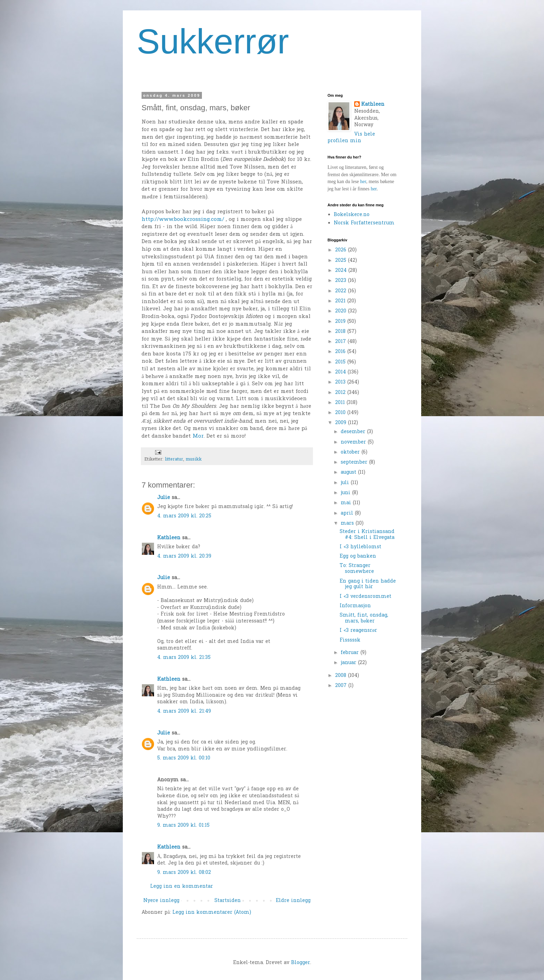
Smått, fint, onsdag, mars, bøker (364, 618)
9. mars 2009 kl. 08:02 (184, 873)
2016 (341, 352)
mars (348, 523)
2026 (342, 250)
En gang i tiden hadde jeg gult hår (368, 584)
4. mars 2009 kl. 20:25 (184, 516)
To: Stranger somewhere (357, 569)
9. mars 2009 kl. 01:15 (183, 826)
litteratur (174, 459)
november (354, 442)
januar (349, 663)
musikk (194, 459)
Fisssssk (350, 640)
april (348, 513)
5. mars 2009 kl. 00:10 (184, 758)
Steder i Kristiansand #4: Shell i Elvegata (367, 535)
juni (346, 493)
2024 (342, 271)
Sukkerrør (213, 41)
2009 (342, 423)
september (355, 462)
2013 (341, 382)
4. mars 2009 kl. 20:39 (184, 556)
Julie (164, 498)
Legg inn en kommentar (182, 887)
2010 (341, 413)
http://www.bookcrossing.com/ (183, 220)
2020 (342, 311)
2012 (341, 393)
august (349, 472)
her (363, 182)
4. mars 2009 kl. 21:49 (184, 711)
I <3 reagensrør (358, 631)
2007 (342, 686)
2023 (342, 281)
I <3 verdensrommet (365, 597)
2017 (341, 342)
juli (346, 483)
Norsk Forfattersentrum (364, 223)
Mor (198, 436)
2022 (342, 291)
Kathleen (169, 538)
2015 (341, 362)
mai (347, 503)
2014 (341, 372)
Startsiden (228, 901)
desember (354, 432)
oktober (351, 452)
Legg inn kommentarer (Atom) (212, 913)
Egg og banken (358, 556)
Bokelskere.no (352, 215)
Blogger (301, 963)
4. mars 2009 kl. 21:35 (184, 658)
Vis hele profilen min (351, 138)
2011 (341, 403)
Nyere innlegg (161, 901)
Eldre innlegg (293, 901)
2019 (341, 322)
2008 (342, 676)
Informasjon (355, 606)
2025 (342, 261)
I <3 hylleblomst (360, 547)
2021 (341, 301)
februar (351, 653)
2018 (341, 332)
